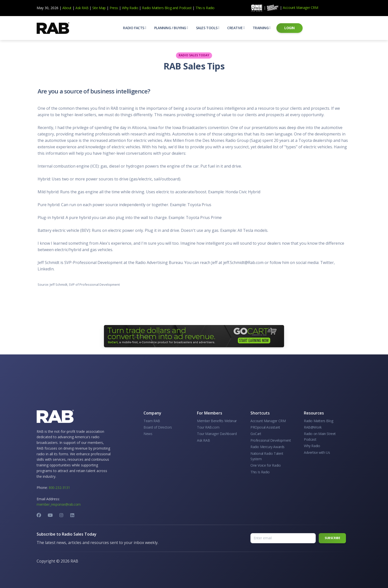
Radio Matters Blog (157, 8)
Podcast (185, 8)
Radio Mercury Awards (267, 447)
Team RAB (152, 421)
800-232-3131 (59, 488)
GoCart (256, 434)
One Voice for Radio (266, 465)
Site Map (99, 8)
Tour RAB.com (208, 427)
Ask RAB (82, 8)
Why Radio (130, 8)
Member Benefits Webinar (217, 421)
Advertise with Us (317, 452)
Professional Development (271, 440)
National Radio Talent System (267, 456)
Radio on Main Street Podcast (320, 436)
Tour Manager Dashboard (217, 434)
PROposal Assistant (265, 427)
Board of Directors (158, 427)
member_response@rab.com (59, 504)
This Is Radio (260, 472)
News (148, 434)
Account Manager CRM (300, 8)
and (175, 8)
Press (114, 8)
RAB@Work (313, 427)
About (67, 8)
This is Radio (205, 8)
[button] (134, 28)
